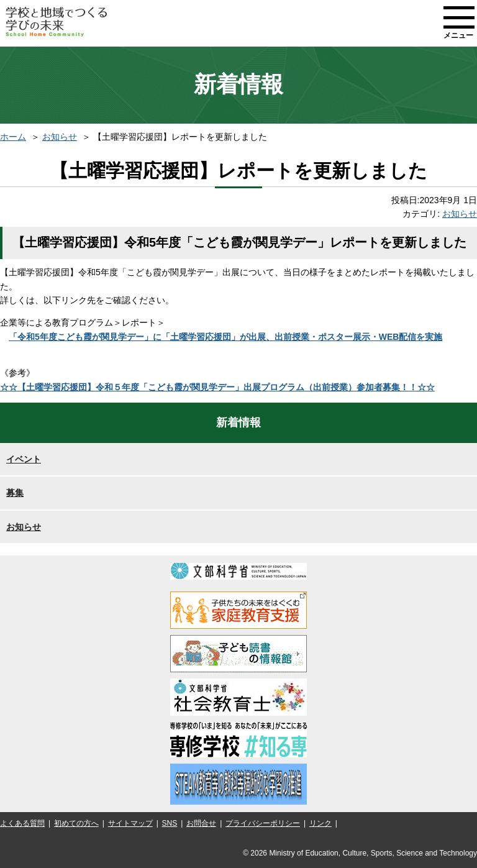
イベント (24, 459)
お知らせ (60, 137)
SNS (170, 823)
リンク (320, 823)
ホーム (13, 137)
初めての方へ (76, 823)
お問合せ (201, 823)
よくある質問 (22, 823)
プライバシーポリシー (263, 823)
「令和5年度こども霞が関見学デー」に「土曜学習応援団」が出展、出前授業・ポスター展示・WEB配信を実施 (225, 337)
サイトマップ (130, 823)
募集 (15, 493)
